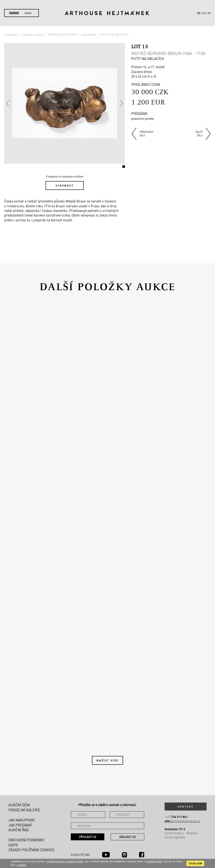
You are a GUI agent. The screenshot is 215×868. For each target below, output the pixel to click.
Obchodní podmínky (26, 840)
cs (199, 13)
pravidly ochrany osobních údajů (65, 861)
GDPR (13, 845)
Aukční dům (19, 805)
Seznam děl (89, 34)
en (204, 13)
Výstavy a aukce (33, 34)
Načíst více (107, 760)
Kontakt (186, 807)
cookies (22, 865)
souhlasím (195, 863)
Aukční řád (19, 830)
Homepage (11, 34)
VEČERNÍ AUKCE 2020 (62, 34)
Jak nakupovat (22, 820)
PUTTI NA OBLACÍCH (115, 34)
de (209, 13)
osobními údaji (154, 861)
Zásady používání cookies (31, 850)
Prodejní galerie (24, 810)
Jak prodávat (20, 825)
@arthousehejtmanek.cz (182, 821)
